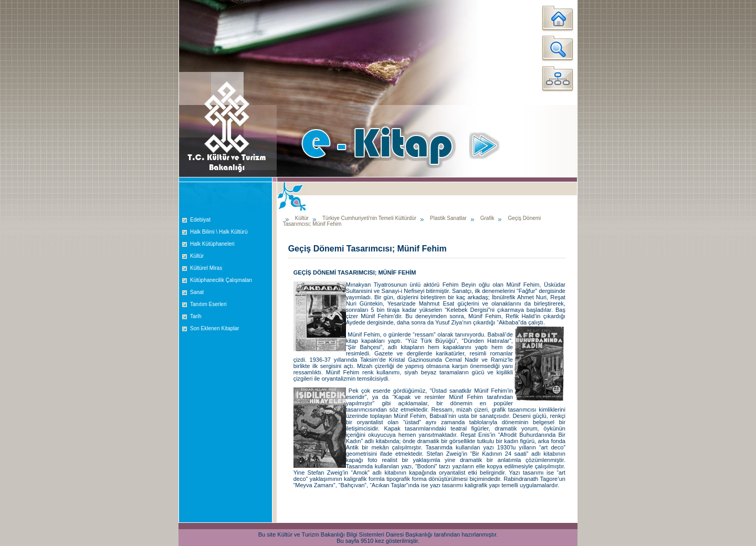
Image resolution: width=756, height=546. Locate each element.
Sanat (197, 292)
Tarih (196, 316)
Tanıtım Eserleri (208, 304)
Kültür (197, 256)
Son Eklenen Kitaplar (214, 328)
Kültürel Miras (206, 268)
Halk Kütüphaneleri (212, 244)
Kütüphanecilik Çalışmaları (221, 280)
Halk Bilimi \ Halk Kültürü (219, 232)
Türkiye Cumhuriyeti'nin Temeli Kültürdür (369, 218)
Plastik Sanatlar (448, 218)
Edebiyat (200, 220)
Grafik (487, 218)
